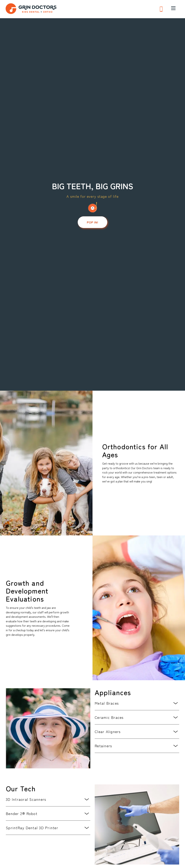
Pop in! (92, 222)
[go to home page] (31, 9)
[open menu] (173, 8)
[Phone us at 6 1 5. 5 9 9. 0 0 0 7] (161, 10)
